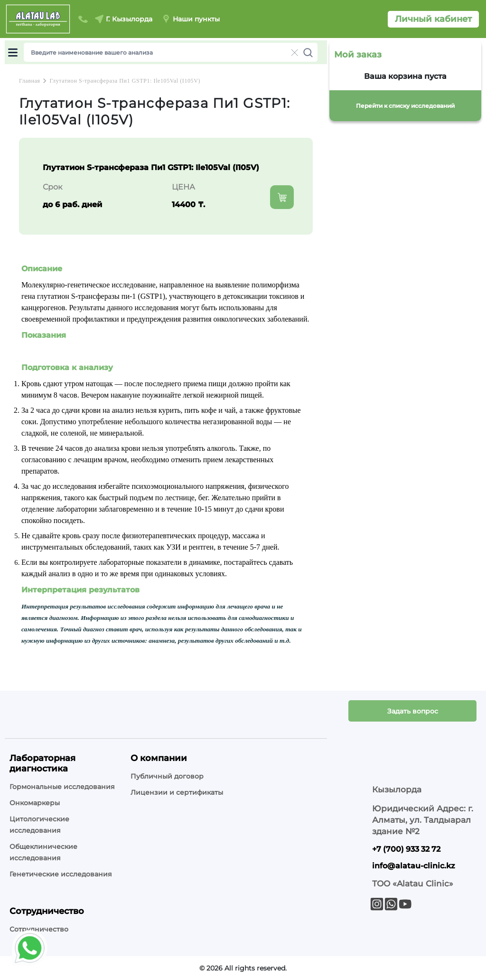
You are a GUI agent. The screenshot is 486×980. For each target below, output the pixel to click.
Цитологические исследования (39, 825)
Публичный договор (167, 776)
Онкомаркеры (35, 803)
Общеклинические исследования (43, 852)
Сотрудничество (39, 929)
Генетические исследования (61, 874)
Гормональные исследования (62, 787)
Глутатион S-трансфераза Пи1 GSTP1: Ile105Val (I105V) (125, 81)
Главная (29, 81)
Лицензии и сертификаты (177, 792)
